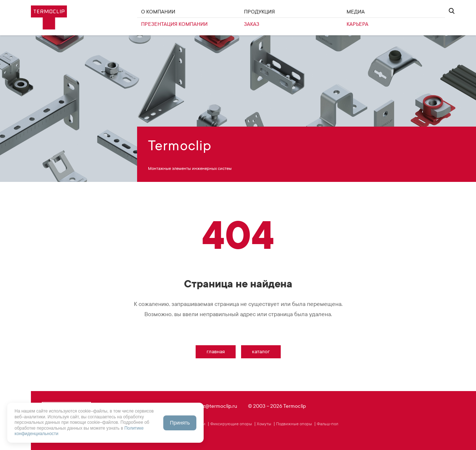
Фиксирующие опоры (231, 424)
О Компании (158, 12)
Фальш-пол (327, 424)
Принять (180, 423)
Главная (216, 352)
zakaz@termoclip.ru (215, 406)
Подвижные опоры (294, 424)
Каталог (261, 352)
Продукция (259, 12)
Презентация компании (174, 24)
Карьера (357, 24)
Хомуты (264, 424)
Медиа (356, 12)
